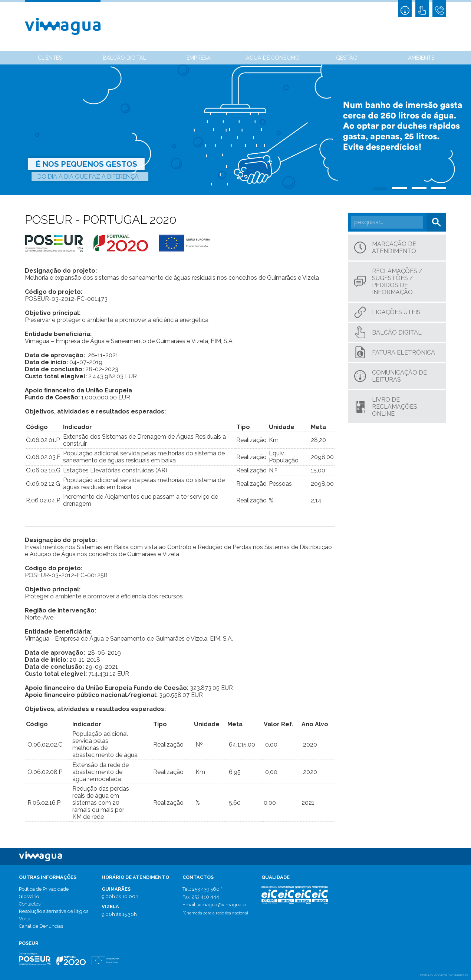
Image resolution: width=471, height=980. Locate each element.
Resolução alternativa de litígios (54, 911)
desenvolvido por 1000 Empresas (444, 975)
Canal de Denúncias (41, 926)
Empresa (199, 58)
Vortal (25, 919)
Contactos (30, 904)
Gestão (347, 58)
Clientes (50, 58)
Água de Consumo (273, 58)
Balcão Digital (124, 58)
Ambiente (421, 58)
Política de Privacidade (44, 889)
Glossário (29, 896)
